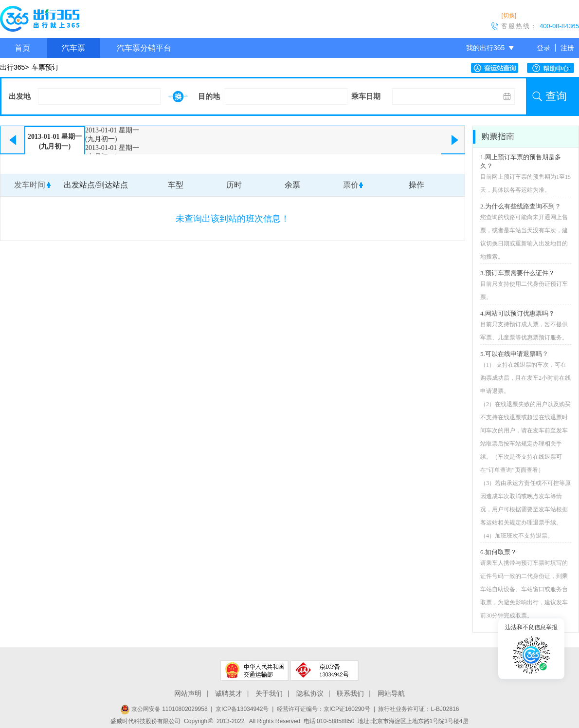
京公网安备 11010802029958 (164, 709)
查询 (556, 96)
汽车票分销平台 (144, 48)
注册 (567, 48)
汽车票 (73, 48)
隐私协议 (310, 693)
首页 (22, 48)
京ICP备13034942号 (242, 709)
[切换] (509, 16)
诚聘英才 (229, 693)
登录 (543, 48)
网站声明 (188, 693)
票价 (351, 185)
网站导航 (391, 693)
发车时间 (30, 185)
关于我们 (269, 693)
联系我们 (350, 693)
